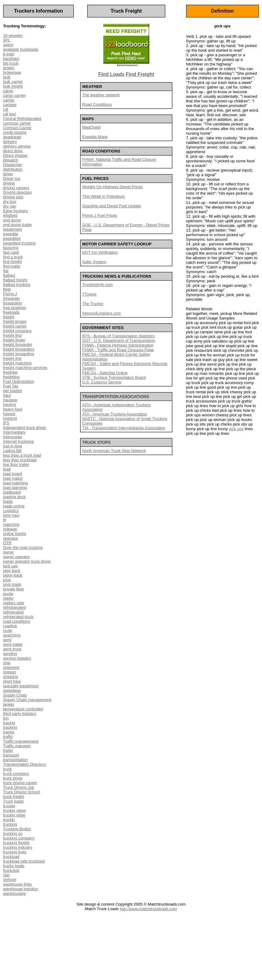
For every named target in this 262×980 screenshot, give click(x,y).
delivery (10, 142)
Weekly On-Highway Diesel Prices (113, 187)
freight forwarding (18, 354)
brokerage (12, 72)
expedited (12, 238)
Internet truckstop (18, 441)
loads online (14, 506)
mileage (10, 529)
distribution (13, 169)
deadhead (12, 137)
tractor (9, 732)
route (8, 631)
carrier (9, 100)
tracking (10, 727)
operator (10, 538)
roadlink (10, 626)
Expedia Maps (95, 137)
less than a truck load (22, 455)
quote (8, 594)
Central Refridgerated (22, 119)
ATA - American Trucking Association (115, 414)
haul (7, 395)
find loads (12, 266)
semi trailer (13, 644)
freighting (11, 377)
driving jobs (13, 197)
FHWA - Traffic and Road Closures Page (118, 350)
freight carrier (15, 326)
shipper (10, 672)
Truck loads (13, 801)
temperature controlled (23, 709)
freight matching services (25, 368)
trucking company (19, 838)
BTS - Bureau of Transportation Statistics (119, 336)
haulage (10, 400)
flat (6, 271)
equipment (12, 229)
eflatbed (10, 215)
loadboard (12, 492)
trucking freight (16, 843)
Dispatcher (13, 165)
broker (9, 68)
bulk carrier (13, 82)
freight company (17, 331)
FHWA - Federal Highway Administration (118, 345)
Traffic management (21, 741)
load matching (16, 483)
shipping (10, 677)
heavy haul (13, 409)
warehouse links (17, 884)
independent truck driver (24, 428)
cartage (10, 105)
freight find (12, 335)
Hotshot (10, 418)
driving (9, 183)
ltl (4, 520)
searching (12, 635)
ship (7, 663)
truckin (9, 820)
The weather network (101, 95)
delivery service (17, 146)
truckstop (11, 870)
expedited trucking (19, 243)
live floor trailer (16, 464)
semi (7, 640)
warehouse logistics (20, 889)
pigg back (12, 571)
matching (11, 524)
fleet (7, 289)
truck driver (13, 778)
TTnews (89, 294)
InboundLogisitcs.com (102, 313)
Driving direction (17, 192)
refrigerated (13, 612)
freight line (12, 358)
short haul (12, 681)
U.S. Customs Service (102, 382)
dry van (10, 206)
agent (8, 45)
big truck (11, 63)
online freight (14, 534)
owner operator (16, 557)
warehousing (14, 893)
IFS (6, 423)
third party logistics (20, 714)
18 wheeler (13, 36)
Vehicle (10, 880)
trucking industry (18, 847)
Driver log (12, 179)
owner (8, 552)
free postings (14, 308)
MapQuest (91, 127)
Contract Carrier (17, 128)
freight (9, 317)
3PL (7, 40)
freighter (10, 372)
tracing (9, 723)
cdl (6, 109)
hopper (9, 414)
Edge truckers (15, 211)
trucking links (15, 852)
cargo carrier (14, 95)
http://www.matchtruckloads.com (148, 909)
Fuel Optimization (19, 381)
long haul (11, 515)
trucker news (14, 810)
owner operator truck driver (27, 561)
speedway (12, 690)
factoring (11, 248)
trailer (8, 750)
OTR (7, 543)
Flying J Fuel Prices (100, 215)
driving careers (16, 188)
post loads (12, 584)
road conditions (17, 621)
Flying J (10, 294)
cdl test (9, 114)
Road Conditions (97, 104)
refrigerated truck (18, 617)
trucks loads (14, 866)
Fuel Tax (11, 386)
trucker (9, 806)
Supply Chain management (27, 700)
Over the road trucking (23, 548)
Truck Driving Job (19, 787)
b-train (9, 54)
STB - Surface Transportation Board (114, 377)
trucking (10, 824)
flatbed (9, 275)
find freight (12, 262)
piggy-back (13, 575)
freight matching (17, 363)
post (7, 580)
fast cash (11, 252)
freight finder (14, 340)
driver (8, 174)
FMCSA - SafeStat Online (105, 373)
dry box (10, 202)
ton (6, 718)
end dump (12, 220)
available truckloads (21, 49)
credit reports (15, 132)
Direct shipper (15, 155)
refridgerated (14, 607)
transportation (15, 760)
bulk (7, 77)
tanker (9, 704)
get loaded (12, 391)
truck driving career (20, 783)
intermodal (12, 437)
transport (11, 755)
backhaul (11, 59)
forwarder (12, 298)
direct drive (13, 151)
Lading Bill (12, 451)
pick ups (10, 566)
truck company (16, 774)
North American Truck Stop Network (114, 451)
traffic (8, 737)
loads (8, 501)
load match (13, 478)
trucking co (13, 833)
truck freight (14, 797)
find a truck (13, 257)
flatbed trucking (17, 285)
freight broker (15, 321)
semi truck (12, 649)
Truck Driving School (21, 792)
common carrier (17, 123)
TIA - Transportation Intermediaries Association (124, 428)
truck (7, 769)
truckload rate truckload (24, 861)
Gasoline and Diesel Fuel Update (112, 206)
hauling (10, 405)
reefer (8, 598)
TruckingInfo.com (97, 285)
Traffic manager (17, 746)
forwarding (12, 303)
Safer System (94, 262)
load (7, 469)
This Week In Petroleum (103, 196)
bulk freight (13, 86)
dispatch (10, 160)
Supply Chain (15, 695)
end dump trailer (18, 225)
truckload (11, 857)
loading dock (14, 497)
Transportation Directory (24, 764)
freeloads (11, 312)
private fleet (13, 589)
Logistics (11, 511)
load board (12, 474)
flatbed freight (15, 280)
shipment (11, 667)
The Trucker (93, 304)
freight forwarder (18, 345)
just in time (13, 446)
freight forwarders (19, 349)
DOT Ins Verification (100, 252)
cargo (8, 91)
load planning (15, 488)
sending (10, 654)
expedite (11, 234)
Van (6, 875)
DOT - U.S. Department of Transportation (119, 341)
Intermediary (14, 432)
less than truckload (20, 460)
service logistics (17, 658)
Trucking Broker (17, 829)
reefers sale (14, 603)
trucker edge (14, 815)
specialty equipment (21, 686)
